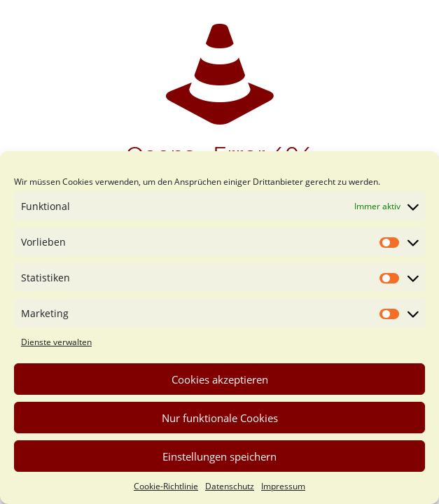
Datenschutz (230, 486)
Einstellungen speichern (219, 456)
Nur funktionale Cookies (220, 418)
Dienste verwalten (56, 342)
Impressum (283, 486)
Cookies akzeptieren (220, 379)
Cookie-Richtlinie (166, 486)
